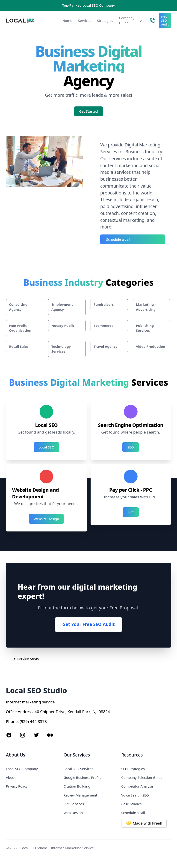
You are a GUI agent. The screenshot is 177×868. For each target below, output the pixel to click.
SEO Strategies (133, 769)
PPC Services (74, 804)
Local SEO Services (78, 769)
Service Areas (28, 659)
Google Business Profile (83, 777)
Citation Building (77, 786)
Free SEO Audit (165, 20)
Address (25, 712)
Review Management (80, 795)
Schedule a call (118, 239)
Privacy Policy (17, 786)
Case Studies (131, 804)
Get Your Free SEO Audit (89, 624)
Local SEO (46, 447)
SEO (131, 447)
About (145, 20)
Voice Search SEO (135, 795)
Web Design (73, 813)
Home (67, 20)
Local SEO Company (22, 769)
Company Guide (127, 20)
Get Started (89, 111)
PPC (131, 512)
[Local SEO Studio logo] (30, 21)
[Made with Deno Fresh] (146, 823)
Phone (12, 721)
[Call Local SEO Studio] (152, 20)
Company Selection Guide (142, 777)
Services (85, 20)
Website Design (46, 519)
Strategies (105, 20)
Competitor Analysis (137, 786)
